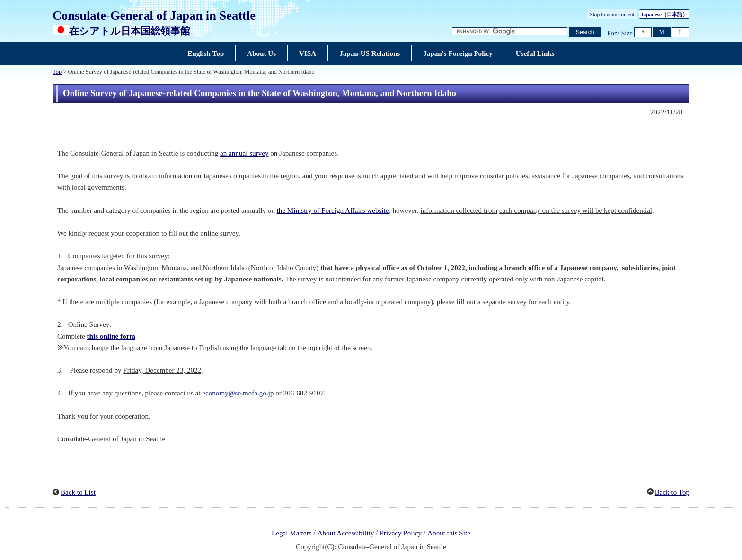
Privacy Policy (401, 533)
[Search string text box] (510, 31)
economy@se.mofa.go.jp (238, 393)
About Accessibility (346, 533)
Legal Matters (291, 533)
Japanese (664, 14)
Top (57, 72)
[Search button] (585, 32)
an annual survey (244, 153)
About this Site (449, 533)
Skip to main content (612, 14)
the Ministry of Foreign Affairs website (333, 210)
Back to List (78, 492)
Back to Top (672, 492)
